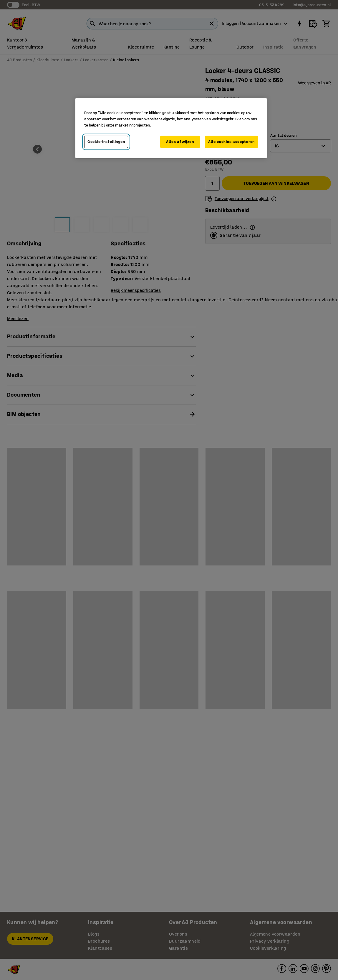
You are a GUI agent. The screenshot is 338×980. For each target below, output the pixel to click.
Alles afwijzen (180, 142)
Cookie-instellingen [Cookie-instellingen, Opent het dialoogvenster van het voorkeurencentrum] (106, 142)
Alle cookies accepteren (231, 142)
